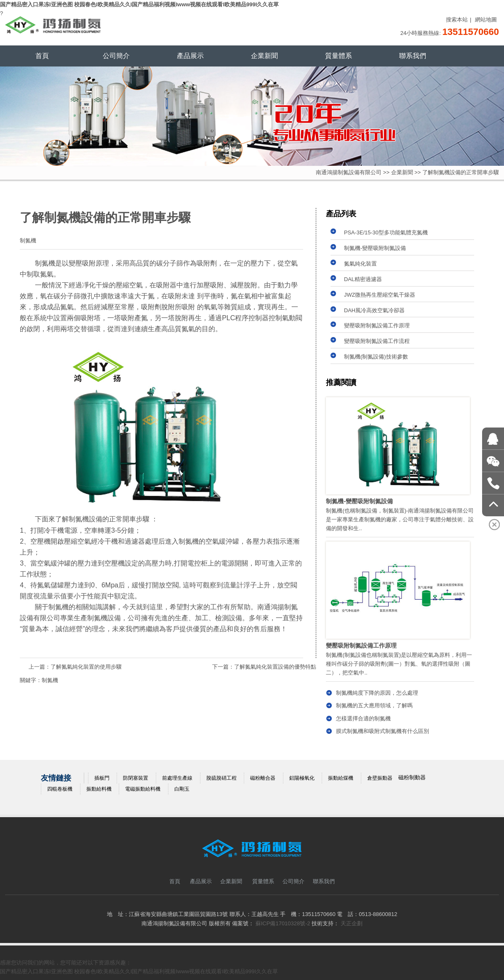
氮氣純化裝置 (360, 264)
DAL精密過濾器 (363, 279)
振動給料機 (99, 789)
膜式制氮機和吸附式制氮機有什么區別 (383, 731)
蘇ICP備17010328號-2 (283, 923)
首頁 (42, 56)
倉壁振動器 (380, 778)
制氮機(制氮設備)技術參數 (376, 357)
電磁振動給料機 (143, 789)
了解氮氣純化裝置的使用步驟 (86, 667)
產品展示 (190, 56)
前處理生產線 (177, 778)
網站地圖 (486, 20)
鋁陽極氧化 (302, 778)
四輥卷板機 (60, 789)
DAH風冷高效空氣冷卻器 (374, 310)
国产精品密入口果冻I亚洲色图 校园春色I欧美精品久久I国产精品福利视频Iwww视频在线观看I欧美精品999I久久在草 (139, 4)
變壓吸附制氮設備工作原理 (377, 325)
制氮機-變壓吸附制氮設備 (375, 248)
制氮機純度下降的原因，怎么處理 (377, 693)
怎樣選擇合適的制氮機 (363, 718)
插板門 (102, 778)
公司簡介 (116, 56)
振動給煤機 (341, 778)
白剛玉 (182, 789)
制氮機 (50, 680)
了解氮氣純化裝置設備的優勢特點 (275, 667)
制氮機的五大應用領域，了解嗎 (374, 705)
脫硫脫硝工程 (221, 778)
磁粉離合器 (263, 778)
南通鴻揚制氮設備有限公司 (349, 172)
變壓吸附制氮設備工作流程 (377, 341)
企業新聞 (264, 56)
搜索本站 (457, 20)
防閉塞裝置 (136, 778)
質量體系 (339, 56)
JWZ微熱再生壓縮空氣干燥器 (380, 295)
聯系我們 (413, 56)
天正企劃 (352, 923)
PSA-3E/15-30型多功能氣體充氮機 (386, 232)
